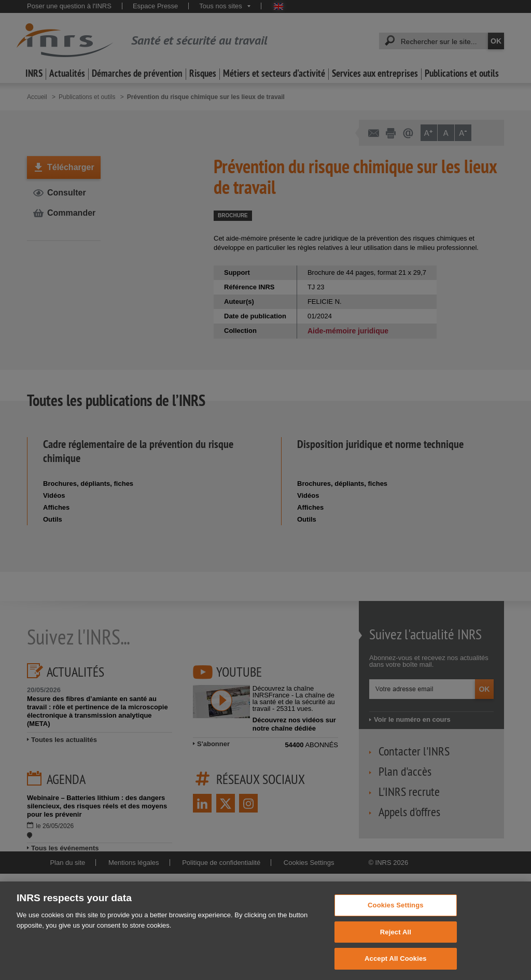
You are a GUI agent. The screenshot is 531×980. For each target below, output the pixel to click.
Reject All (396, 951)
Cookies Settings (396, 924)
